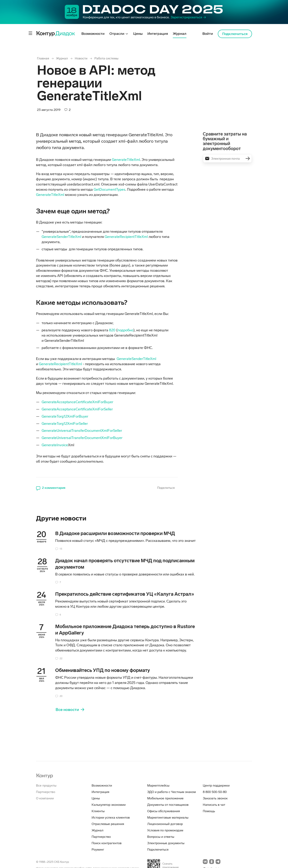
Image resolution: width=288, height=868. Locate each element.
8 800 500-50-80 (215, 792)
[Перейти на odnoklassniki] (212, 862)
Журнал (62, 58)
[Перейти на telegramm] (218, 862)
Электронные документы (166, 843)
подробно (125, 330)
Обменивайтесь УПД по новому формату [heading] (103, 670)
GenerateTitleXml (126, 160)
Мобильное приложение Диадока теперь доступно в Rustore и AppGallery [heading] (125, 630)
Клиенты (98, 811)
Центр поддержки (216, 785)
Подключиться (235, 34)
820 (112, 330)
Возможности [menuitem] (93, 34)
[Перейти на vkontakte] (205, 862)
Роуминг (98, 849)
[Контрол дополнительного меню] (30, 33)
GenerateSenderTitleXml (62, 237)
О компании (45, 798)
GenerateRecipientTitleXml (126, 237)
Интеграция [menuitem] (158, 34)
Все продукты (46, 785)
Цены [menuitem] (138, 34)
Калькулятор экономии (109, 805)
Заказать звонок (215, 798)
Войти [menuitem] (208, 34)
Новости (81, 58)
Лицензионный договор (165, 824)
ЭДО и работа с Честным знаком (171, 792)
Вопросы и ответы (161, 837)
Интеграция (100, 792)
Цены (96, 798)
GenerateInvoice (55, 445)
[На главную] (44, 775)
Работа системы (106, 58)
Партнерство (46, 792)
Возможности (102, 785)
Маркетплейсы (158, 785)
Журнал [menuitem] (180, 34)
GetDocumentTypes (109, 189)
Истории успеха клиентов (111, 817)
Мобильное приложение (165, 798)
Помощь (209, 811)
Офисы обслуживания (163, 811)
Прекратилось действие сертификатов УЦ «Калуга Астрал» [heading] (125, 594)
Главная (43, 58)
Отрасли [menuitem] (117, 34)
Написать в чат (214, 805)
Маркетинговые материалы (168, 817)
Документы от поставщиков (168, 805)
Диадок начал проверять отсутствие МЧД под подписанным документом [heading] (125, 564)
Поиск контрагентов (107, 843)
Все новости (67, 710)
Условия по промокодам (165, 830)
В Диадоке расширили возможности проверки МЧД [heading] (115, 533)
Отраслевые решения (108, 824)
